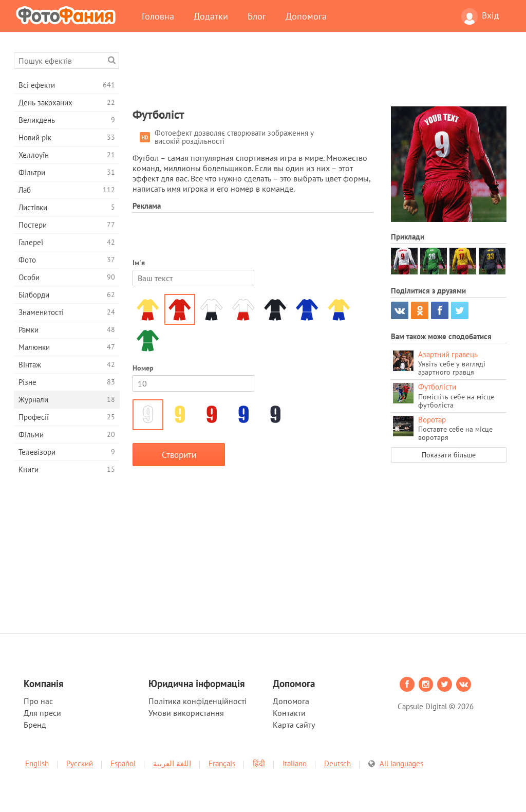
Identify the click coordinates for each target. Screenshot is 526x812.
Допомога (306, 16)
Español (123, 763)
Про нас (38, 701)
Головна (158, 16)
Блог (257, 16)
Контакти (289, 713)
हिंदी (259, 763)
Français (222, 763)
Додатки (211, 16)
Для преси (42, 713)
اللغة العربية (172, 763)
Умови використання (186, 713)
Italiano (295, 763)
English (37, 763)
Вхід (480, 16)
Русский (80, 763)
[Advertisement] (320, 76)
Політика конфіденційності (198, 701)
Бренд (35, 725)
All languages (401, 763)
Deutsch (337, 763)
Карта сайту (294, 725)
